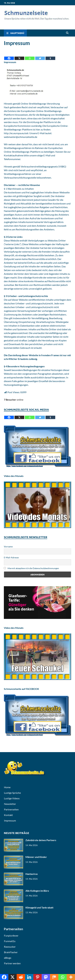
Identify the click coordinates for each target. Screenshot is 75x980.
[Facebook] (9, 56)
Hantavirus (32, 874)
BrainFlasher (11, 952)
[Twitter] (40, 56)
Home (7, 787)
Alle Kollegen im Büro (37, 891)
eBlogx (8, 958)
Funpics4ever (11, 936)
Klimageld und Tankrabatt (39, 907)
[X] (19, 56)
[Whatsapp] (30, 56)
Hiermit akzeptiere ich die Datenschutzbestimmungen (31, 568)
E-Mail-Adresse (11, 557)
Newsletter (10, 804)
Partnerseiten (11, 809)
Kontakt (8, 815)
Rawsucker (10, 947)
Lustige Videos (12, 798)
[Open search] (67, 33)
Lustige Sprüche (12, 793)
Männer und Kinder (36, 857)
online (14, 400)
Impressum (10, 820)
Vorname (8, 547)
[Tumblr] (50, 56)
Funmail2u (10, 941)
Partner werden (12, 963)
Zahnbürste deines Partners (41, 840)
